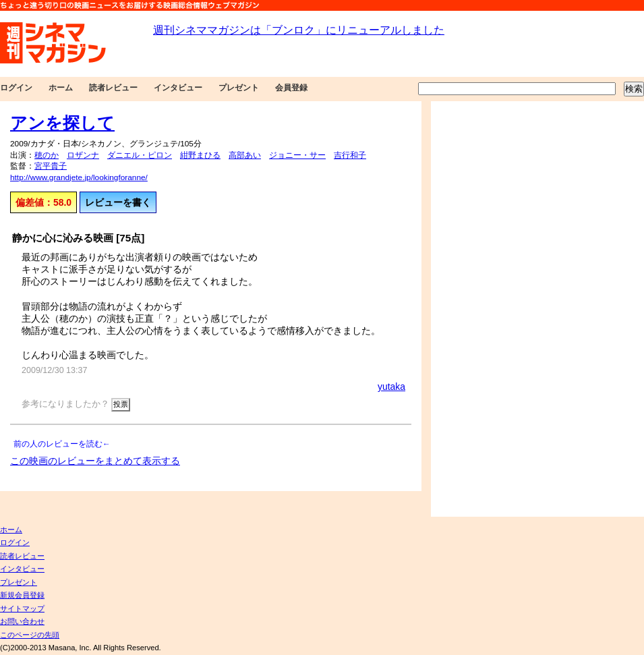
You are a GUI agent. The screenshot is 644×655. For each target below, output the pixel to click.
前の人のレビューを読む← (62, 444)
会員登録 (291, 88)
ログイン (16, 88)
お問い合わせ (22, 621)
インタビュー (178, 88)
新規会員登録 (22, 595)
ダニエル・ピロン (140, 155)
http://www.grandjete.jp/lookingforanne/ (79, 177)
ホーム (61, 88)
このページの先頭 (30, 635)
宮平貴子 (51, 166)
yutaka (391, 387)
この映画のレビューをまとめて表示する (95, 461)
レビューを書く (118, 202)
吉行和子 (350, 155)
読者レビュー (113, 88)
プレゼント (239, 88)
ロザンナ (83, 155)
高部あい (245, 155)
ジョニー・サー (297, 155)
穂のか (47, 155)
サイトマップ (22, 608)
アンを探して (62, 123)
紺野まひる (200, 155)
